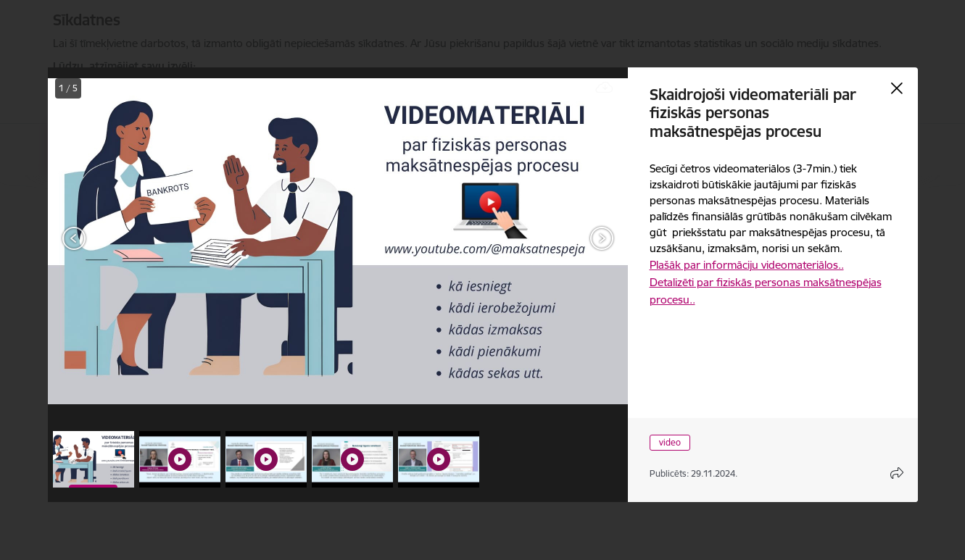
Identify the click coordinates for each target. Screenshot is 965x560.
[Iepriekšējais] (74, 238)
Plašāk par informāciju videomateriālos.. (747, 265)
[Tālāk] (602, 238)
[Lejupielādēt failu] (605, 88)
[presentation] (135, 240)
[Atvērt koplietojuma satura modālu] (897, 473)
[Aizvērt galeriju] (897, 88)
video (670, 442)
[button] (94, 459)
